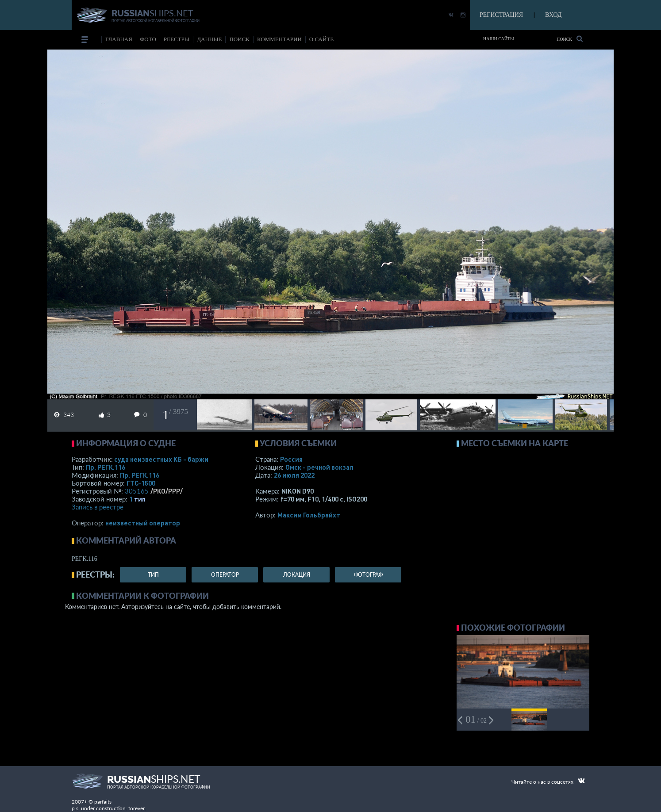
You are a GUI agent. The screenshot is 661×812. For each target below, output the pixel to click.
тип (140, 499)
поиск (239, 39)
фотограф (368, 575)
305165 (137, 491)
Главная (119, 39)
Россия (291, 459)
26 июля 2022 (294, 475)
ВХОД (553, 15)
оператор (225, 575)
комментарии (279, 39)
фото (148, 39)
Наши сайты (499, 39)
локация (297, 575)
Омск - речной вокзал (319, 467)
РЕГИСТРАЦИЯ (501, 15)
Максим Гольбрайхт (309, 515)
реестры (177, 39)
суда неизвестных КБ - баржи (161, 459)
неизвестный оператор (143, 523)
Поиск (570, 39)
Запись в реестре (98, 507)
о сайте (321, 39)
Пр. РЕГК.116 (106, 467)
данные (209, 39)
